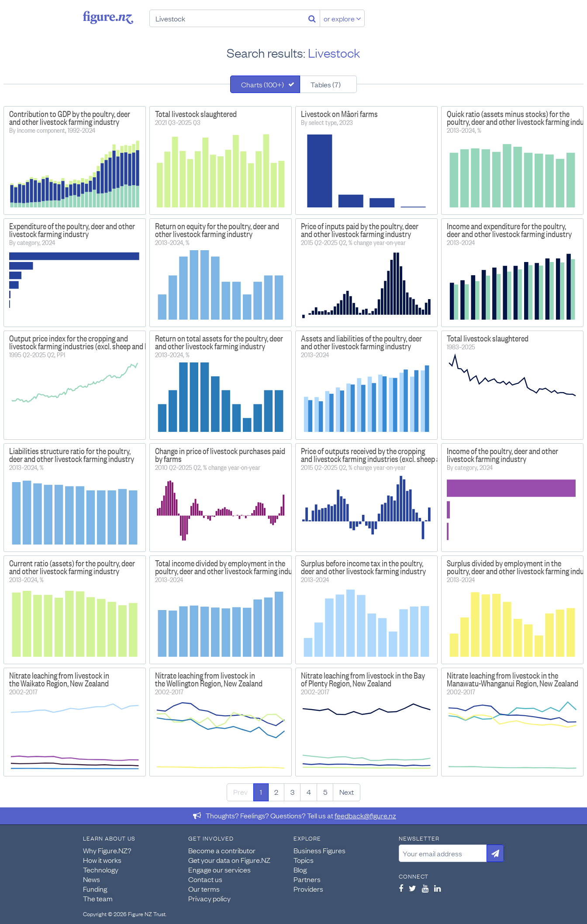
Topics (304, 860)
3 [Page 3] (292, 792)
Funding (95, 889)
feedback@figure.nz (365, 815)
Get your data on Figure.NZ (229, 860)
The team (98, 898)
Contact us (205, 879)
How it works (102, 860)
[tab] (265, 84)
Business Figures (319, 850)
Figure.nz (108, 17)
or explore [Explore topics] (342, 18)
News (92, 879)
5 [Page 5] (325, 792)
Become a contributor (222, 850)
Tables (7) (326, 84)
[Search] (312, 18)
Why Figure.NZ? (107, 850)
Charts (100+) (262, 84)
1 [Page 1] (261, 792)
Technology (101, 869)
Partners (307, 879)
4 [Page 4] (309, 792)
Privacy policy (209, 898)
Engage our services (219, 869)
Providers (308, 889)
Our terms (204, 889)
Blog (300, 869)
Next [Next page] (347, 792)
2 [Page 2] (276, 792)
